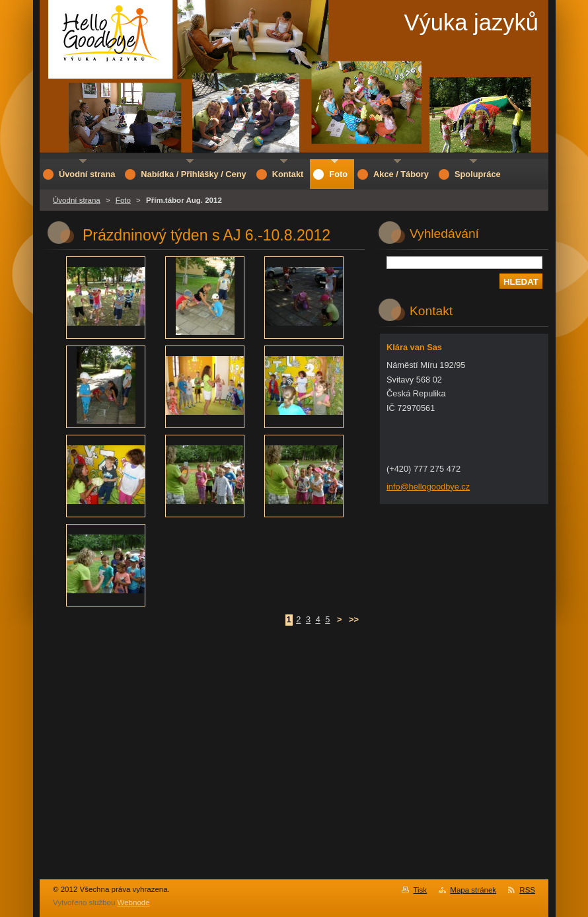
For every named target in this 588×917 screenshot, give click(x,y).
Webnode (134, 902)
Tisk (420, 890)
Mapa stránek (473, 890)
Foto (123, 200)
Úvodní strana (77, 200)
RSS (527, 890)
